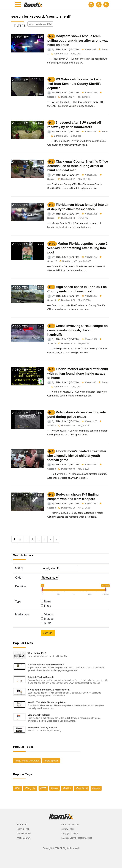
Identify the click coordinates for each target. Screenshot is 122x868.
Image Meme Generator (27, 761)
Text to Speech (51, 761)
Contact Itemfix (24, 833)
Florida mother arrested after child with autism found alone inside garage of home (78, 373)
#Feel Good (82, 788)
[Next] (56, 539)
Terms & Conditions (70, 825)
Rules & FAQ (23, 829)
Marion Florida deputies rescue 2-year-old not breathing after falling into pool (78, 248)
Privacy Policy (68, 829)
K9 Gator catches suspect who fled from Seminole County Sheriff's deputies (75, 84)
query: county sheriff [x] (40, 24)
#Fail (18, 788)
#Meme (96, 788)
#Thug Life (30, 788)
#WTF (43, 788)
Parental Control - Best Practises (77, 838)
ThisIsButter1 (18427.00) (67, 49)
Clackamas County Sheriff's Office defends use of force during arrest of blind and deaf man (78, 166)
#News (55, 788)
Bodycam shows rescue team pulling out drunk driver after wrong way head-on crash (78, 40)
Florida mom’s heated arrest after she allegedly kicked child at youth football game (77, 456)
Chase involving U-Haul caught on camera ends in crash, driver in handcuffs (78, 330)
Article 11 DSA (24, 838)
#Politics (67, 788)
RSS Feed (22, 825)
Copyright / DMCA (70, 833)
